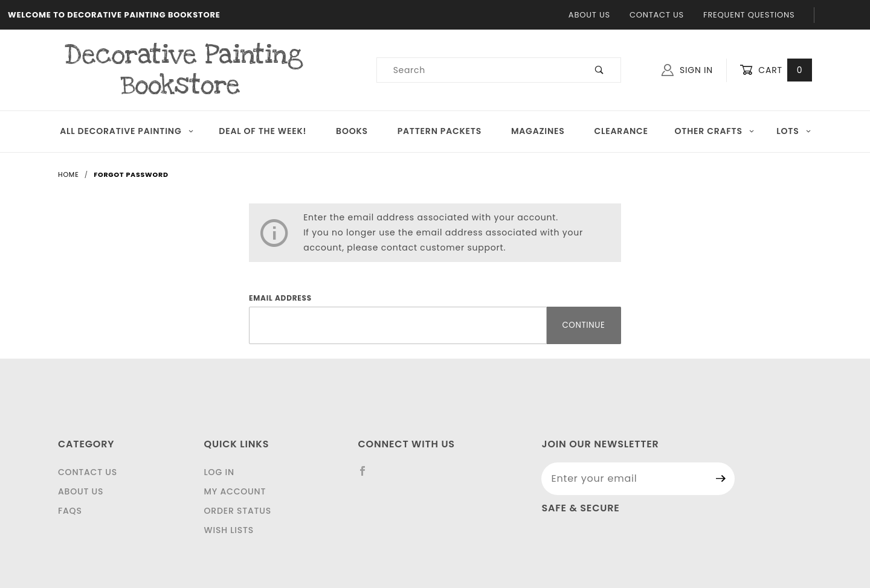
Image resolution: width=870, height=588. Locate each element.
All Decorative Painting (127, 131)
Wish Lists (229, 530)
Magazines (538, 131)
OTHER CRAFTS (714, 131)
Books (352, 131)
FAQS (70, 511)
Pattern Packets (440, 131)
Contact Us (657, 15)
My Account (235, 491)
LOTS (794, 131)
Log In (219, 472)
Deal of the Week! (263, 131)
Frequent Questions (749, 15)
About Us (589, 15)
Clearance (621, 131)
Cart (776, 70)
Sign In (687, 70)
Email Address (280, 298)
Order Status (238, 511)
